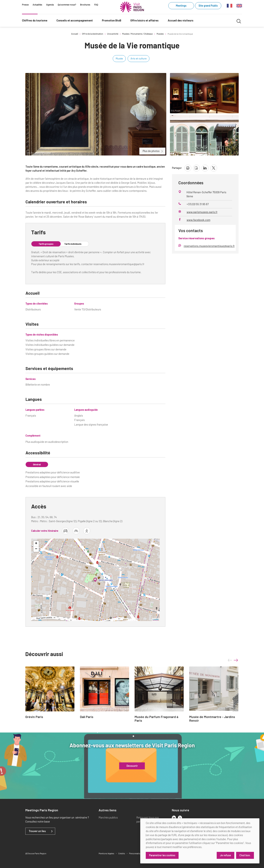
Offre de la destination (93, 34)
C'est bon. (245, 855)
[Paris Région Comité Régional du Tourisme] (132, 7)
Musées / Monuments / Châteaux (137, 34)
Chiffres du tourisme (35, 20)
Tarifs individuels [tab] (73, 244)
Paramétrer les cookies (162, 855)
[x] (180, 818)
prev (230, 660)
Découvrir (132, 766)
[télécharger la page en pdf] (196, 168)
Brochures (85, 5)
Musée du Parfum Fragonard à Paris (156, 719)
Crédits (122, 853)
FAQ (96, 5)
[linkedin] (174, 818)
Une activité (113, 34)
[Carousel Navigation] (233, 660)
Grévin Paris (34, 717)
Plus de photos (153, 151)
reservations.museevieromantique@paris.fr (209, 246)
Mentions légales (106, 853)
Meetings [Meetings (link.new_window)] (181, 6)
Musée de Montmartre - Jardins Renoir (212, 719)
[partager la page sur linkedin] (205, 168)
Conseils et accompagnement (75, 20)
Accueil (75, 34)
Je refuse (225, 855)
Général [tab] (37, 464)
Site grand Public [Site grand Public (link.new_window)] (208, 6)
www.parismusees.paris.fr (202, 212)
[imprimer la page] (188, 168)
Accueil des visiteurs (181, 20)
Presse (25, 5)
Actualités (37, 5)
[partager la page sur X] (214, 168)
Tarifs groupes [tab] (46, 244)
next (236, 660)
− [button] (36, 549)
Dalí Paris (87, 717)
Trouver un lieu (37, 831)
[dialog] (200, 841)
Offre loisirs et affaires (144, 20)
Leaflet (156, 619)
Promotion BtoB (112, 20)
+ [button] (36, 544)
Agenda (50, 5)
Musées (160, 34)
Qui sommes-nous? (67, 5)
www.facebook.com (198, 220)
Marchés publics (108, 817)
